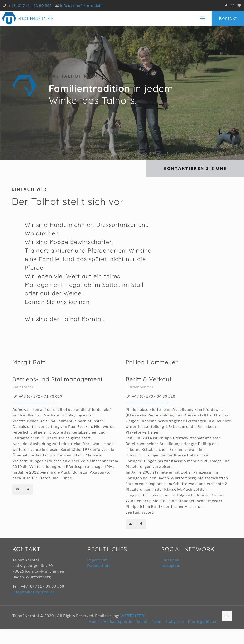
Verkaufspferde (118, 621)
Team (156, 621)
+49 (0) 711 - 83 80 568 (30, 5)
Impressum (97, 560)
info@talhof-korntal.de (81, 5)
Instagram (171, 565)
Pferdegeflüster (202, 621)
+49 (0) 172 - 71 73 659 (41, 396)
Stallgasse (175, 621)
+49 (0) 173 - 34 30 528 (154, 396)
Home (94, 621)
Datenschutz (99, 565)
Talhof (142, 621)
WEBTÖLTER (132, 616)
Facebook (170, 560)
